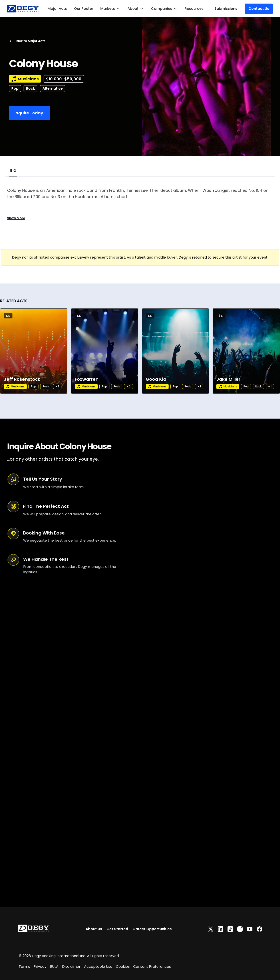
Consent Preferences (152, 967)
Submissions (226, 9)
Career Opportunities (152, 929)
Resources (194, 9)
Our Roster (84, 9)
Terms (24, 967)
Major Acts (57, 9)
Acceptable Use (98, 967)
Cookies (123, 967)
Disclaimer (71, 967)
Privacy (40, 967)
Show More (16, 218)
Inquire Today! (30, 113)
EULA (54, 967)
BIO (13, 171)
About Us (94, 929)
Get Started (117, 929)
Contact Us (259, 9)
